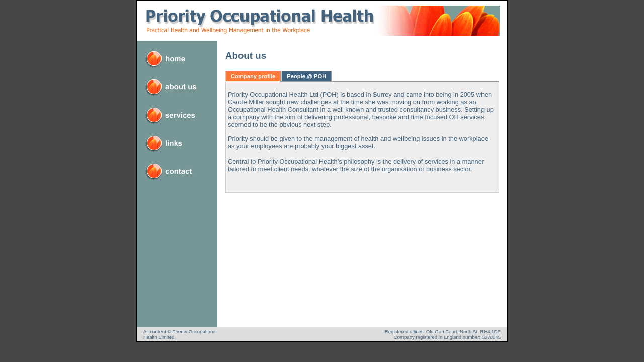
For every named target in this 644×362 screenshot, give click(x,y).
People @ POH (306, 76)
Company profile (253, 76)
